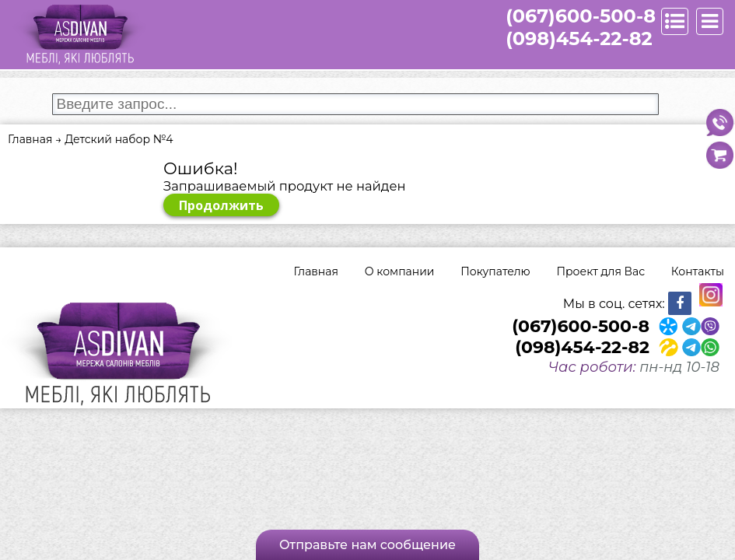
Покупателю (495, 271)
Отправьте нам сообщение (367, 545)
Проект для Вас (600, 271)
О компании (400, 271)
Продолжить (221, 205)
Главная (316, 271)
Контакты (698, 271)
